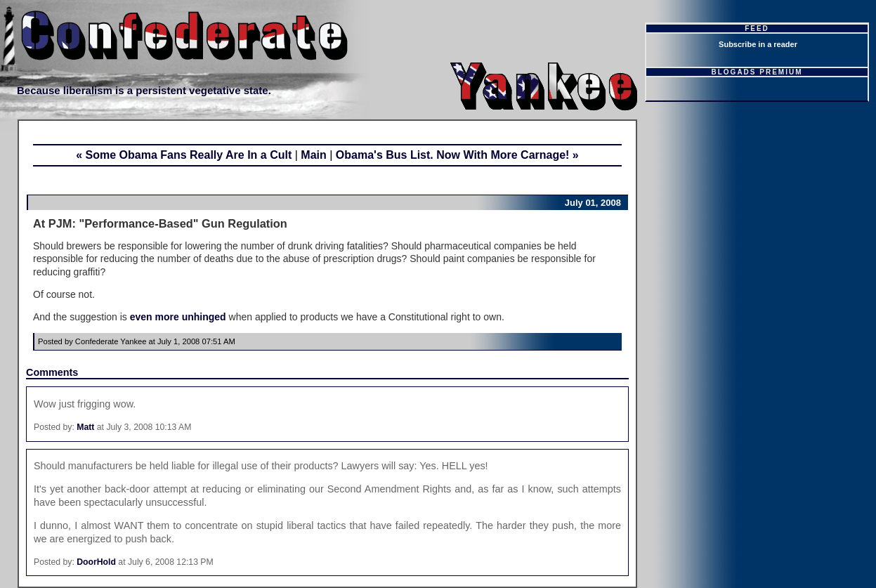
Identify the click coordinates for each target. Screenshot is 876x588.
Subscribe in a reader (758, 44)
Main (313, 155)
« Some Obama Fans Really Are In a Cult (184, 155)
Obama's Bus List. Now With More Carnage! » (457, 155)
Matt (85, 427)
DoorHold (96, 562)
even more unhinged (178, 317)
